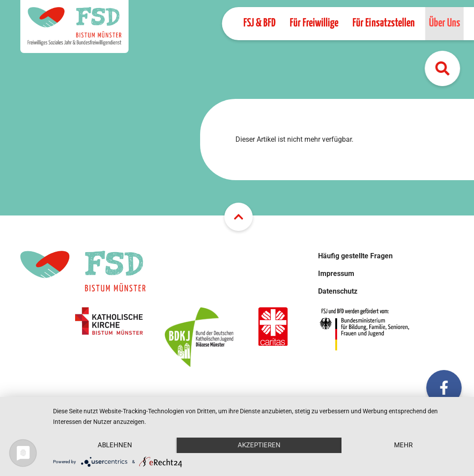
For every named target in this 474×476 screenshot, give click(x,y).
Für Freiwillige (314, 23)
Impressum (336, 274)
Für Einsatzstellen (383, 23)
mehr (403, 445)
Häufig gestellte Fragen (355, 256)
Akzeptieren (259, 445)
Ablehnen (115, 445)
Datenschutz (338, 291)
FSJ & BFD (259, 23)
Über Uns (444, 23)
